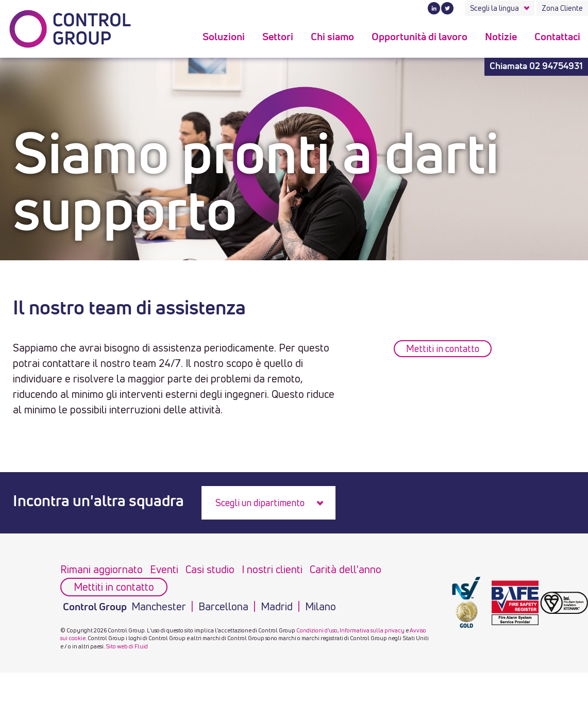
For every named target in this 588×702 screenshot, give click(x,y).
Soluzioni (224, 37)
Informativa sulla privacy (372, 630)
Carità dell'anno (346, 569)
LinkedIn (434, 8)
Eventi (164, 569)
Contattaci (557, 37)
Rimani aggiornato (102, 569)
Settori (278, 37)
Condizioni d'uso (317, 630)
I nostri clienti (272, 569)
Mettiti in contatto (443, 348)
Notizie (501, 37)
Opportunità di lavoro (419, 37)
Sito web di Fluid (127, 646)
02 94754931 (556, 66)
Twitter (447, 8)
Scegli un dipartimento (260, 503)
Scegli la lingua (494, 8)
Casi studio (210, 569)
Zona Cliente (562, 8)
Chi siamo (332, 37)
